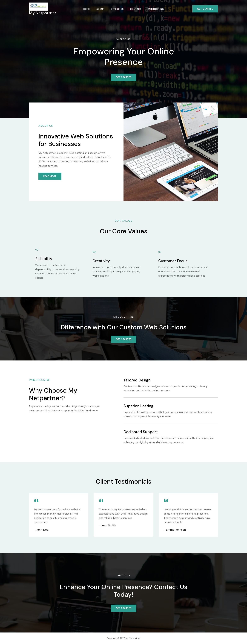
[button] (205, 9)
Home (85, 9)
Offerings (117, 9)
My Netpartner (43, 13)
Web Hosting (157, 9)
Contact (136, 9)
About (100, 9)
